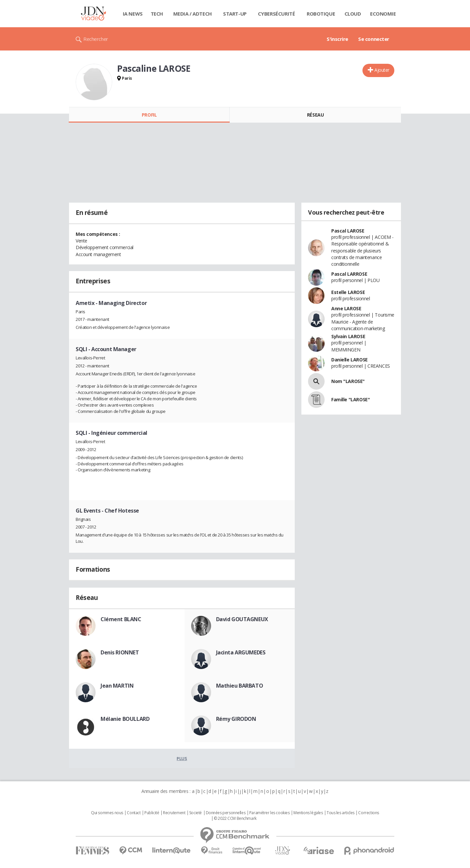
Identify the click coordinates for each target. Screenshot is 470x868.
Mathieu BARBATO (240, 686)
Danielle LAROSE (350, 360)
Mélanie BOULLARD (125, 719)
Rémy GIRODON (236, 719)
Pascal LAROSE (348, 231)
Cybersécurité (276, 14)
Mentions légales (308, 813)
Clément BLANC (121, 619)
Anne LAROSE (346, 308)
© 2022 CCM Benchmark (235, 819)
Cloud (353, 14)
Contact (134, 813)
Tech (157, 14)
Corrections (368, 813)
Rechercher (96, 39)
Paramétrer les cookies (270, 813)
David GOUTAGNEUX (242, 619)
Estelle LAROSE (348, 292)
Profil (149, 115)
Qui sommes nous (107, 813)
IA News (133, 14)
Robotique (321, 14)
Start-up (235, 14)
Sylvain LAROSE (348, 336)
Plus (182, 758)
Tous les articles (341, 813)
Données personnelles (226, 813)
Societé (196, 813)
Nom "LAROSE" (348, 381)
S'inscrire (337, 39)
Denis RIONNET (120, 652)
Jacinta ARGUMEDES (241, 652)
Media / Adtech (193, 14)
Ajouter (382, 70)
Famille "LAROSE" (351, 399)
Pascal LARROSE (349, 274)
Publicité (152, 813)
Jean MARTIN (117, 686)
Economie (383, 14)
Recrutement (174, 813)
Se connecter (374, 39)
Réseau (315, 115)
